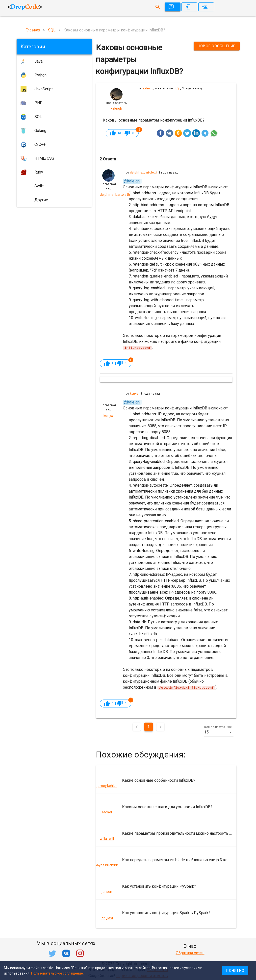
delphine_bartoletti (143, 173)
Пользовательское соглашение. (58, 973)
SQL (177, 88)
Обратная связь (190, 953)
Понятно (235, 971)
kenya (134, 394)
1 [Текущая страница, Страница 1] (148, 726)
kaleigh (148, 88)
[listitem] (166, 780)
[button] (219, 732)
